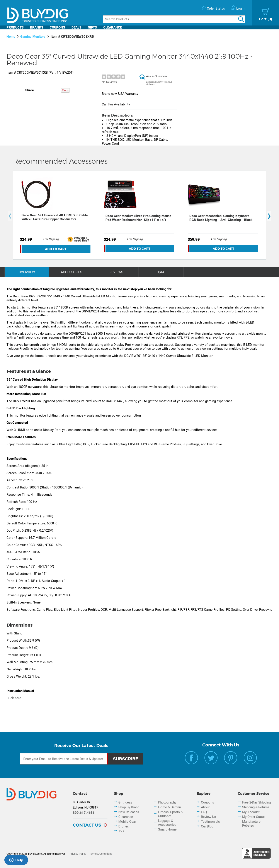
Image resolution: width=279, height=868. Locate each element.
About (205, 807)
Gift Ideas (125, 802)
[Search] (174, 19)
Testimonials (210, 822)
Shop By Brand (129, 807)
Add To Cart (56, 249)
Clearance (113, 27)
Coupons (57, 27)
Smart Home (167, 829)
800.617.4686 (84, 813)
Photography (167, 802)
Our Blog (207, 826)
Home (11, 37)
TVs (121, 831)
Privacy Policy (78, 854)
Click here (14, 698)
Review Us (208, 817)
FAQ (204, 812)
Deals (76, 27)
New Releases (129, 812)
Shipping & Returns (256, 807)
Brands (37, 27)
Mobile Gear (127, 822)
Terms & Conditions (101, 854)
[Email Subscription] (63, 759)
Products (15, 27)
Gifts (92, 27)
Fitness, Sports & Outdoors (170, 814)
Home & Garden (169, 807)
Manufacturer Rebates (252, 824)
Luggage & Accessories (167, 823)
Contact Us (87, 825)
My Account (251, 812)
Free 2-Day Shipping (256, 802)
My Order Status (254, 817)
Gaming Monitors (33, 37)
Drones (124, 826)
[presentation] (10, 216)
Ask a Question (156, 76)
